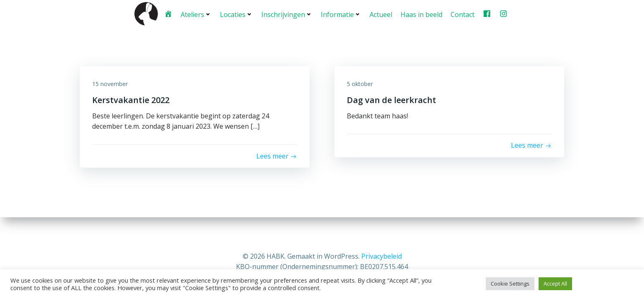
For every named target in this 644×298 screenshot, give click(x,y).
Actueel (381, 14)
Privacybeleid (382, 256)
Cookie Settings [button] (510, 284)
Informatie (341, 14)
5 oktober (360, 84)
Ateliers (196, 14)
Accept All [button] (555, 284)
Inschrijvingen (287, 14)
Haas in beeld (421, 14)
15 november (110, 84)
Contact (463, 14)
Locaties (236, 14)
